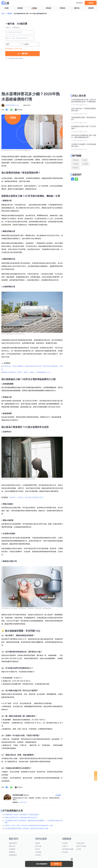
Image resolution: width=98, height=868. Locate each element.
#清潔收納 (85, 164)
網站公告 (12, 846)
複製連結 (20, 110)
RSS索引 (38, 855)
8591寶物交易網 (68, 849)
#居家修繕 (75, 160)
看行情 (38, 849)
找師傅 (38, 843)
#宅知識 (85, 160)
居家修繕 (48, 8)
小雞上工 (65, 846)
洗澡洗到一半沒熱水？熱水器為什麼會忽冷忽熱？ (27, 497)
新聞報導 (91, 8)
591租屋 (65, 852)
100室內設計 (81, 843)
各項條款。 (21, 58)
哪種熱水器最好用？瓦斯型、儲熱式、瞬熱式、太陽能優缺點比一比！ (27, 372)
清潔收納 (62, 8)
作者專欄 (58, 795)
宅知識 (6, 8)
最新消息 (77, 8)
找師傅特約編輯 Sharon (12, 105)
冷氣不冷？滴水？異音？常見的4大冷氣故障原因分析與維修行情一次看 (29, 826)
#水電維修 (75, 164)
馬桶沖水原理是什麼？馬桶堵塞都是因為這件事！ (21, 818)
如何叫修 (38, 846)
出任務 (79, 849)
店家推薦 (20, 8)
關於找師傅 (13, 843)
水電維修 (34, 8)
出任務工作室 (23, 802)
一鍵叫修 (91, 3)
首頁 (3, 14)
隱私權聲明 (13, 855)
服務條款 (12, 852)
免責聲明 (12, 849)
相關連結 (15, 802)
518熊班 (65, 843)
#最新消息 (75, 168)
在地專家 (38, 852)
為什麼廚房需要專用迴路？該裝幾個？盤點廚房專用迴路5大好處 (26, 828)
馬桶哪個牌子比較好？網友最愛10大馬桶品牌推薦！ (22, 815)
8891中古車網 (81, 846)
